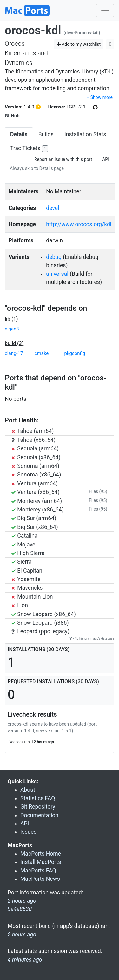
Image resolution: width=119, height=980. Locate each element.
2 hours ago (22, 935)
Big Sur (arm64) (34, 518)
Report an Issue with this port (63, 159)
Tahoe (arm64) (33, 431)
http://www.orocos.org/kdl (79, 224)
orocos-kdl (33, 30)
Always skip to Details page (37, 168)
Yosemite (26, 579)
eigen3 (12, 329)
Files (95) (98, 491)
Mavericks (27, 588)
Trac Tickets (29, 149)
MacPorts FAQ (38, 871)
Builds (46, 134)
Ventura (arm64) (35, 483)
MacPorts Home (41, 854)
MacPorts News (40, 879)
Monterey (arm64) (37, 501)
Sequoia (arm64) (35, 448)
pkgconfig (75, 353)
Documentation (39, 815)
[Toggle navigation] (105, 10)
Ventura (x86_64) (36, 492)
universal (57, 274)
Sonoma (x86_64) (36, 475)
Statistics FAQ (38, 798)
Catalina (25, 536)
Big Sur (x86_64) (35, 527)
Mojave (23, 545)
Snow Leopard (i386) (40, 623)
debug (54, 257)
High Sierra (28, 553)
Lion (20, 605)
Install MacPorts (41, 862)
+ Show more (100, 97)
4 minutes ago (25, 960)
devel (53, 208)
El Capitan (27, 571)
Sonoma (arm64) (35, 466)
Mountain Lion (32, 597)
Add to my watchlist (79, 44)
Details (19, 134)
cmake (42, 353)
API (106, 159)
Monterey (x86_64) (38, 510)
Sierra (22, 562)
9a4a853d (20, 909)
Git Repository (38, 807)
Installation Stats (85, 134)
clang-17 (14, 353)
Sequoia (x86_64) (36, 457)
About (28, 790)
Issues (28, 832)
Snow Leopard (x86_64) (44, 614)
